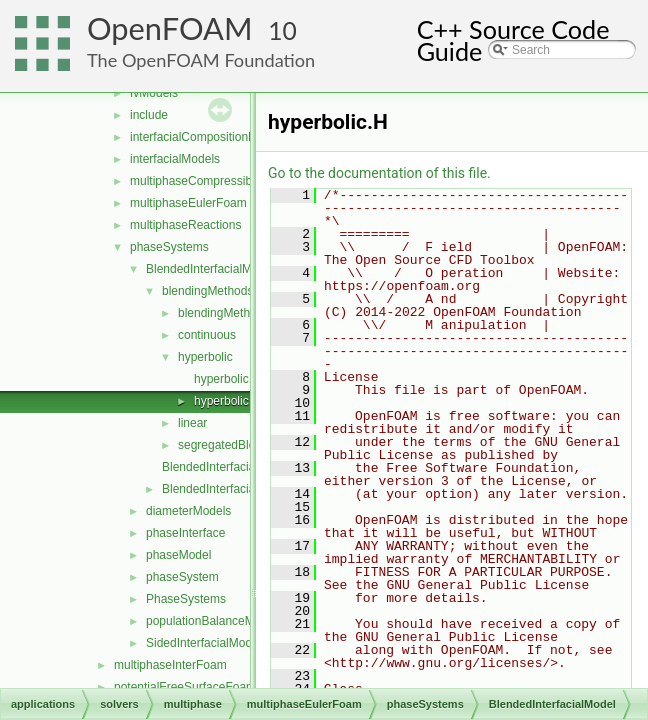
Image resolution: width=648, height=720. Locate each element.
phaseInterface (185, 533)
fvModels (154, 93)
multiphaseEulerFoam (188, 203)
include (149, 115)
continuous (207, 335)
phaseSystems (169, 247)
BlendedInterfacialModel (210, 269)
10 (282, 30)
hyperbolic (205, 357)
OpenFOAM (170, 28)
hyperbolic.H (227, 401)
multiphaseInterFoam (170, 665)
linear (192, 423)
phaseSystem (182, 577)
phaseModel (178, 555)
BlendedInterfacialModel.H (232, 489)
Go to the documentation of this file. (379, 173)
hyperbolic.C (227, 379)
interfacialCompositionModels (208, 137)
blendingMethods (207, 291)
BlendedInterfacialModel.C (232, 467)
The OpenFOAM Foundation (201, 60)
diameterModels (188, 511)
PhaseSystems (186, 599)
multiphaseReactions (185, 225)
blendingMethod (220, 313)
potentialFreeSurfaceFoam (185, 687)
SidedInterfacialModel (203, 643)
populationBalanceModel (211, 621)
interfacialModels (175, 159)
